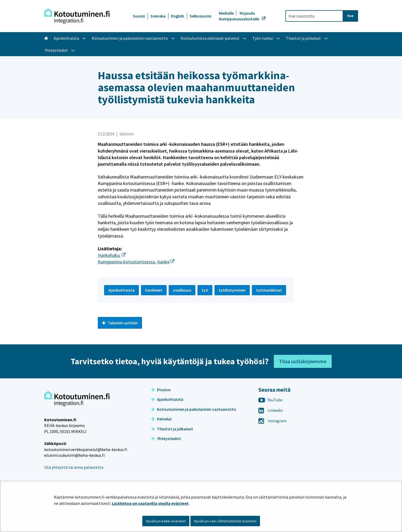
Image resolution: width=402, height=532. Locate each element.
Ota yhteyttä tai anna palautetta (74, 467)
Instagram (273, 421)
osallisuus (182, 290)
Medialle (227, 13)
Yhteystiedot (166, 438)
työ (205, 290)
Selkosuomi (200, 16)
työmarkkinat (269, 290)
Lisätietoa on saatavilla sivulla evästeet (150, 503)
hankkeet (154, 290)
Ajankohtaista (167, 399)
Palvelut (162, 419)
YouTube (270, 400)
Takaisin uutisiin (120, 323)
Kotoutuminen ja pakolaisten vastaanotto (194, 409)
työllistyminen (232, 290)
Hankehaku (112, 255)
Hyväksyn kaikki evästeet (166, 521)
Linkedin (271, 410)
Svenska (158, 16)
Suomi (139, 16)
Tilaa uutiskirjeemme (303, 361)
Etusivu (161, 390)
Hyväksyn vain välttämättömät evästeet (225, 521)
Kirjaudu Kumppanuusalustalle (239, 16)
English (178, 16)
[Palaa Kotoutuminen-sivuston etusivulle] (77, 16)
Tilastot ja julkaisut (172, 429)
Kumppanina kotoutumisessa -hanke (136, 262)
